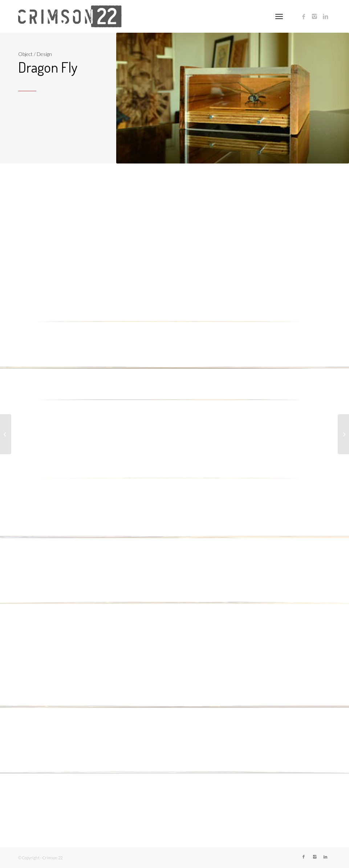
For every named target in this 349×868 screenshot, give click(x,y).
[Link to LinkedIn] (325, 16)
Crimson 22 (52, 858)
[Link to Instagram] (314, 16)
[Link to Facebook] (304, 16)
